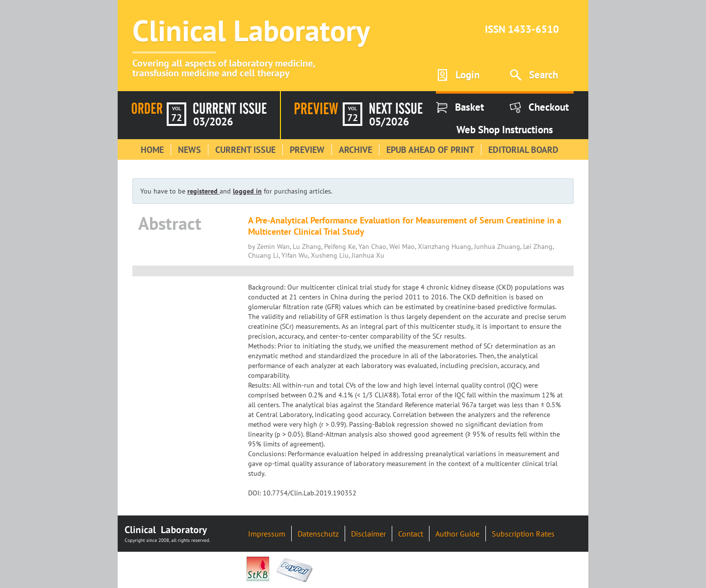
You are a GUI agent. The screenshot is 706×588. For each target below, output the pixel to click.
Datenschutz (318, 534)
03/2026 (213, 122)
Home (152, 150)
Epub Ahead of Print (430, 150)
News (189, 150)
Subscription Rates (523, 534)
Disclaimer (368, 534)
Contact (411, 534)
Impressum (267, 534)
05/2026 (389, 122)
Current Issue (245, 150)
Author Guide (457, 534)
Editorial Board (523, 150)
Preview (307, 150)
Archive (355, 150)
